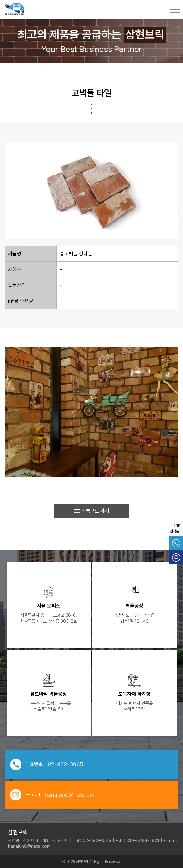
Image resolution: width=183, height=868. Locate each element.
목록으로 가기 (91, 511)
